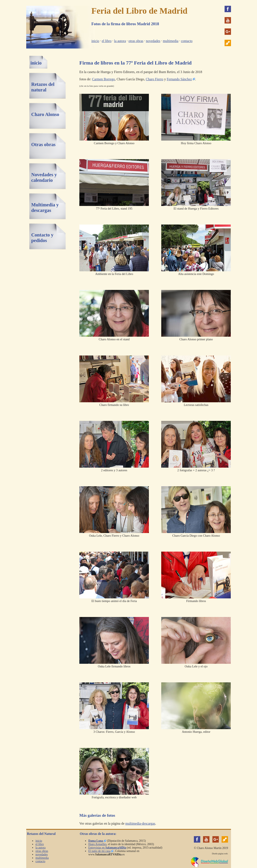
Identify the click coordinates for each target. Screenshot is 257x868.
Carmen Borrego (104, 79)
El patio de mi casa (99, 851)
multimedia (171, 41)
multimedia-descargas (140, 823)
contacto (187, 41)
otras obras (136, 41)
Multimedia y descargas (45, 208)
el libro (107, 41)
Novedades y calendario (44, 177)
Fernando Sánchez (179, 79)
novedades (153, 41)
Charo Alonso (45, 114)
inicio (95, 41)
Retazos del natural (43, 87)
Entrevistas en (107, 848)
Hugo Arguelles (97, 844)
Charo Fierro (155, 79)
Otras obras (43, 145)
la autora (120, 41)
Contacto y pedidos (42, 238)
